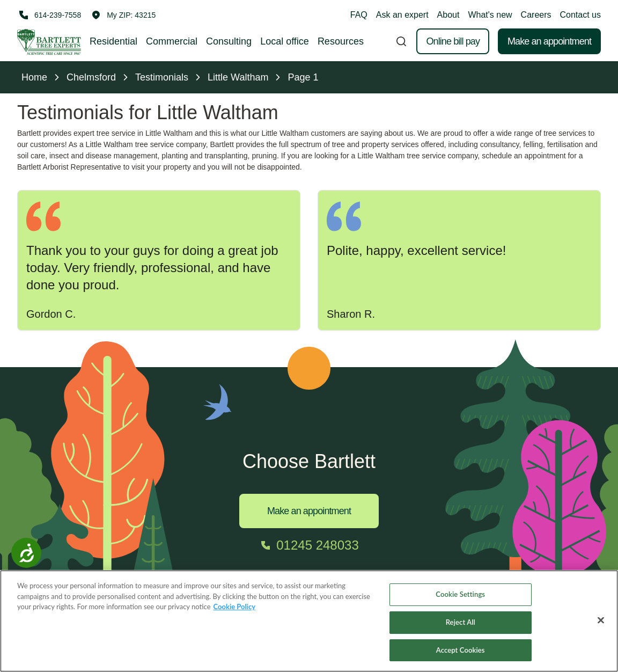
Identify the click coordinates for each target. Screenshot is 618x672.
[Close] (601, 629)
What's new (490, 15)
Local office (285, 41)
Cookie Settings (460, 603)
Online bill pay (453, 41)
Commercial (172, 41)
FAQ (359, 15)
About (448, 15)
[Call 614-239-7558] (49, 15)
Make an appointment (549, 41)
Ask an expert (402, 15)
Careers (536, 15)
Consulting (229, 41)
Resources (341, 41)
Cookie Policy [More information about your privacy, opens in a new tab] (235, 615)
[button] (124, 15)
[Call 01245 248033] (309, 545)
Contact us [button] (580, 15)
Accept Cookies (461, 658)
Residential (113, 41)
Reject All (461, 630)
